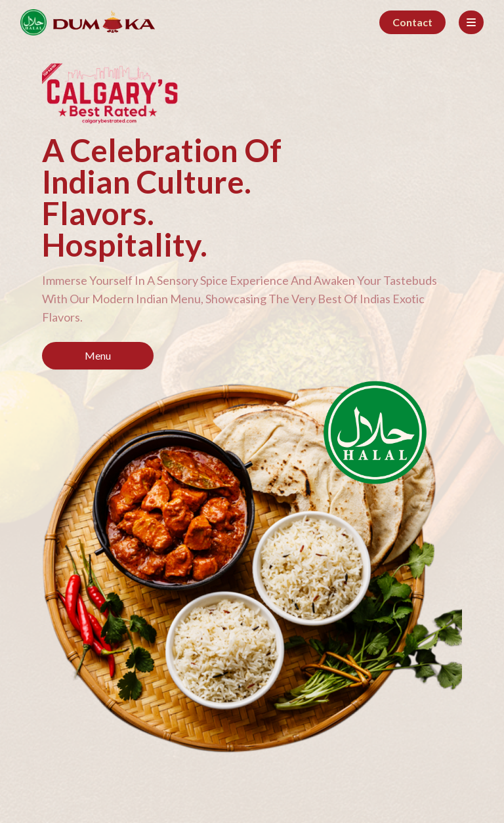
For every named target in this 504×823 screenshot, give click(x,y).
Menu (98, 355)
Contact (412, 22)
